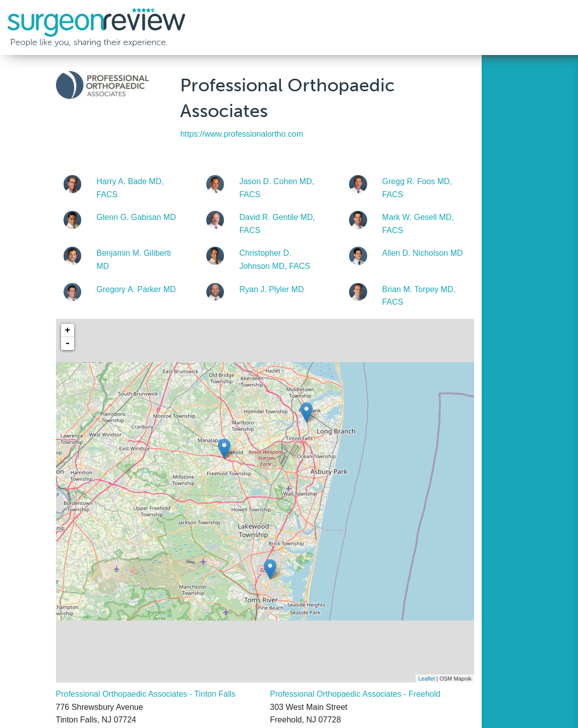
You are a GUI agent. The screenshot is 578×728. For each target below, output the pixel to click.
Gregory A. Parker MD (136, 289)
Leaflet (426, 679)
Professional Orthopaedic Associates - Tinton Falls (146, 694)
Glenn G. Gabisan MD (136, 217)
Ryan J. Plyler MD (271, 289)
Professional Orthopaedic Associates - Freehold (355, 694)
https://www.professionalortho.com (242, 134)
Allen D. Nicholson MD (423, 253)
